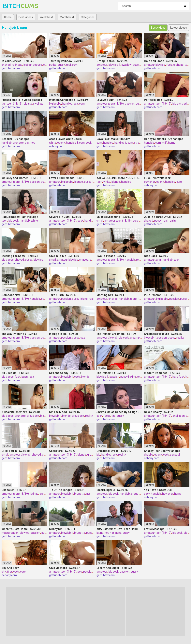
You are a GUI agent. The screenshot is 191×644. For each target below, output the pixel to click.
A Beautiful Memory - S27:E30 (21, 412)
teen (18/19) (15, 104)
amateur (102, 65)
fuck (169, 65)
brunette (18, 143)
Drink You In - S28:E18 (16, 451)
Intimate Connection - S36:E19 (68, 100)
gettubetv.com (11, 68)
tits (4, 104)
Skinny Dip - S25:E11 (62, 529)
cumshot (150, 182)
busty (25, 377)
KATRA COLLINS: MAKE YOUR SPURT (119, 178)
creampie (136, 338)
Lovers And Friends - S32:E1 (67, 178)
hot (33, 143)
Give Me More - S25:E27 (64, 568)
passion (130, 104)
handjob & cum (75, 143)
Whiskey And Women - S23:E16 (21, 178)
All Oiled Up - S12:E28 (15, 373)
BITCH (13, 6)
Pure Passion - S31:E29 (159, 295)
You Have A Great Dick (158, 490)
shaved (6, 65)
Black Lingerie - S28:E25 (112, 490)
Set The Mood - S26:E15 (64, 412)
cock (89, 143)
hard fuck (178, 377)
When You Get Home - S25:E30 (21, 529)
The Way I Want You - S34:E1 (19, 334)
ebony (61, 143)
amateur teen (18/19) (110, 104)
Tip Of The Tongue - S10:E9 (66, 490)
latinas (34, 494)
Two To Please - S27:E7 (111, 256)
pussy (61, 65)
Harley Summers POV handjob (164, 139)
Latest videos (179, 28)
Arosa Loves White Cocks (65, 139)
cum (46, 65)
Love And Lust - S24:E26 (112, 100)
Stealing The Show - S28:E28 (20, 256)
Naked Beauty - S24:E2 (158, 412)
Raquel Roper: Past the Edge (20, 217)
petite (53, 65)
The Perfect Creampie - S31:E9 (116, 334)
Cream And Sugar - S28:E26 (114, 568)
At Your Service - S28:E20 (18, 61)
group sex (33, 416)
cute (23, 572)
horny (172, 143)
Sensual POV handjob (15, 139)
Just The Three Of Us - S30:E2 (163, 217)
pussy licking (141, 65)
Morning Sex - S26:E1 (110, 295)
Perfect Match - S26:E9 (159, 100)
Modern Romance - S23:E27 (162, 373)
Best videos (26, 17)
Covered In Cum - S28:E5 (65, 217)
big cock (14, 221)
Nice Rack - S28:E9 (156, 256)
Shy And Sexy (10, 568)
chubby (149, 455)
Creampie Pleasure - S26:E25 (163, 334)
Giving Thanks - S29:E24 (112, 61)
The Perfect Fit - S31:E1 (111, 373)
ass (88, 494)
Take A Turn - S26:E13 (63, 295)
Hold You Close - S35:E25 (160, 61)
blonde (79, 182)
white (53, 143)
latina (100, 533)
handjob (67, 104)
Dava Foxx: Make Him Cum (113, 139)
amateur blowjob (155, 65)
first (10, 572)
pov (27, 143)
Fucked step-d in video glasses (22, 100)
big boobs (55, 104)
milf (164, 143)
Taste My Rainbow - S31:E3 (66, 61)
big (98, 455)
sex (76, 104)
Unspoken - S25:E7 (14, 490)
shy (4, 572)
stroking (139, 143)
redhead (17, 65)
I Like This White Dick (157, 178)
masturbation (10, 533)
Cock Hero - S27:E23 (62, 451)
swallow (127, 65)
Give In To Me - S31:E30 (64, 256)
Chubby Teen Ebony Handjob (162, 451)
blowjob (38, 260)
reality (173, 221)
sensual (175, 455)
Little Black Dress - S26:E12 (114, 451)
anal (159, 260)
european (139, 221)
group (91, 455)
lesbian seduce (33, 65)
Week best (46, 17)
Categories (88, 17)
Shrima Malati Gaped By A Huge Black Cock (119, 412)
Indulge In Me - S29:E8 (63, 334)
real (68, 65)
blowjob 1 (114, 65)
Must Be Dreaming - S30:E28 (115, 217)
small (100, 221)
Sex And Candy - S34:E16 (65, 373)
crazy (126, 533)
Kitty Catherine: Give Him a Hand (117, 529)
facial (107, 416)
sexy (147, 494)
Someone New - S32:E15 (17, 295)
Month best (67, 17)
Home (8, 17)
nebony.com (57, 146)
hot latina (116, 533)
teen (188, 65)
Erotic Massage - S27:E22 (161, 529)
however (168, 494)
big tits (28, 104)
